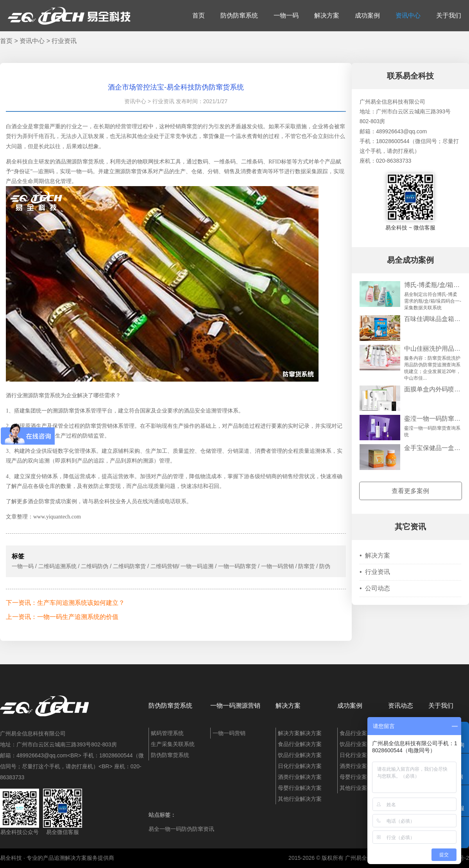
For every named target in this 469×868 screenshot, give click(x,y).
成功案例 (367, 15)
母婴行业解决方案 (300, 788)
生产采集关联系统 (173, 744)
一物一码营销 (229, 733)
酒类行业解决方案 (300, 777)
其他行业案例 (356, 788)
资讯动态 (401, 706)
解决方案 (327, 15)
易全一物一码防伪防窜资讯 (181, 829)
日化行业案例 (356, 755)
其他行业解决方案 (300, 799)
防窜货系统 (91, 162)
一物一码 (286, 15)
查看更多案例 (410, 491)
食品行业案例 (356, 733)
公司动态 (375, 588)
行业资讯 (64, 41)
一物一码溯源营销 (235, 706)
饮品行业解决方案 (300, 755)
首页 (199, 15)
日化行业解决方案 (300, 766)
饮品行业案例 (356, 744)
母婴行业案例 (356, 777)
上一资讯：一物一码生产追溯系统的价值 (62, 617)
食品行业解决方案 (300, 744)
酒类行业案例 (356, 766)
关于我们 (449, 15)
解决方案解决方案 (300, 733)
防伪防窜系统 (239, 15)
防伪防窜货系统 (170, 706)
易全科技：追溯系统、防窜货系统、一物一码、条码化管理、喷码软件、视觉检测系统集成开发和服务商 (69, 16)
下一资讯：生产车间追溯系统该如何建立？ (65, 603)
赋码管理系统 (167, 733)
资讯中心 (408, 15)
